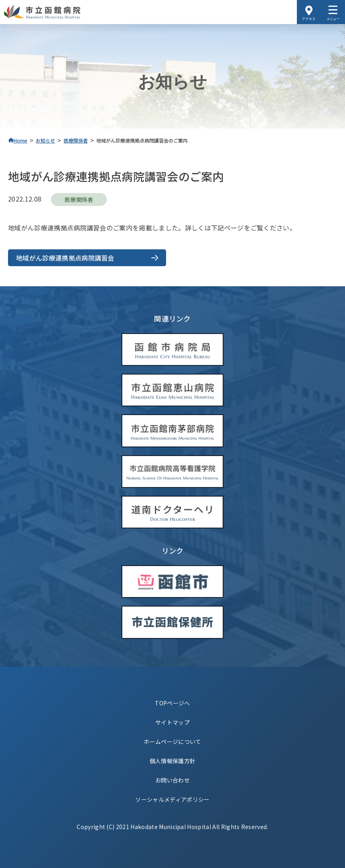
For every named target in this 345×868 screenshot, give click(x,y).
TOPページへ (172, 703)
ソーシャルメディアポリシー (172, 799)
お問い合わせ (172, 780)
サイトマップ (172, 722)
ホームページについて (172, 742)
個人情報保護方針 (173, 761)
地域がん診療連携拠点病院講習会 (65, 258)
